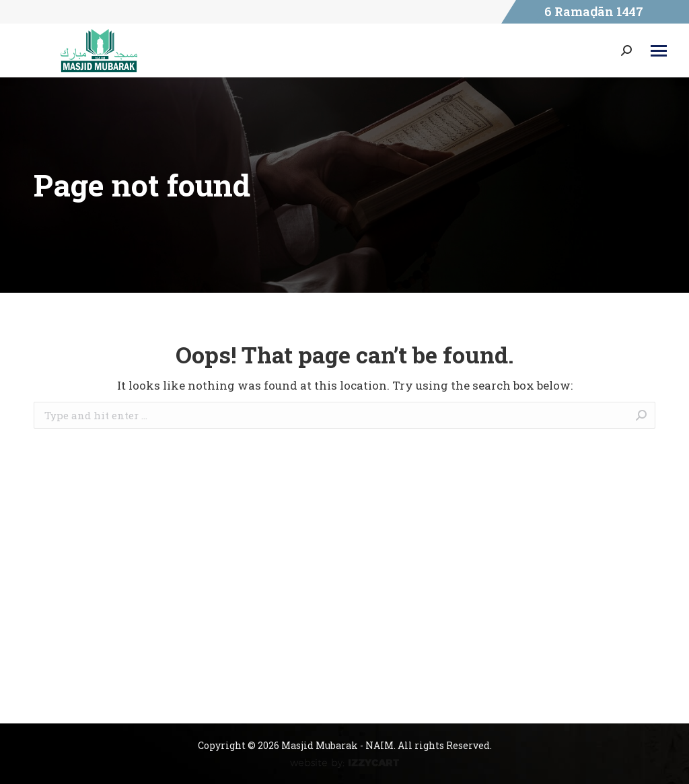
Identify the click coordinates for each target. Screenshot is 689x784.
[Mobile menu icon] (659, 51)
